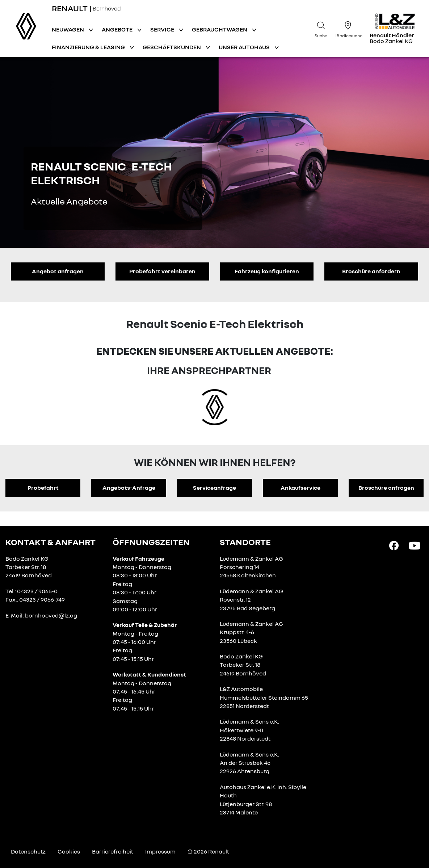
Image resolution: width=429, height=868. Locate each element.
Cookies (69, 851)
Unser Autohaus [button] (245, 47)
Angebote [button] (118, 29)
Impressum (160, 851)
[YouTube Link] (415, 545)
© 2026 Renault (208, 851)
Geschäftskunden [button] (172, 47)
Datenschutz (28, 851)
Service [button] (163, 29)
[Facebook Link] (394, 545)
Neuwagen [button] (68, 29)
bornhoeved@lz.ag (51, 615)
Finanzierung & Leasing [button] (89, 47)
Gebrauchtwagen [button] (220, 29)
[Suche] (321, 29)
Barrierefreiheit (113, 851)
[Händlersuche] (348, 29)
